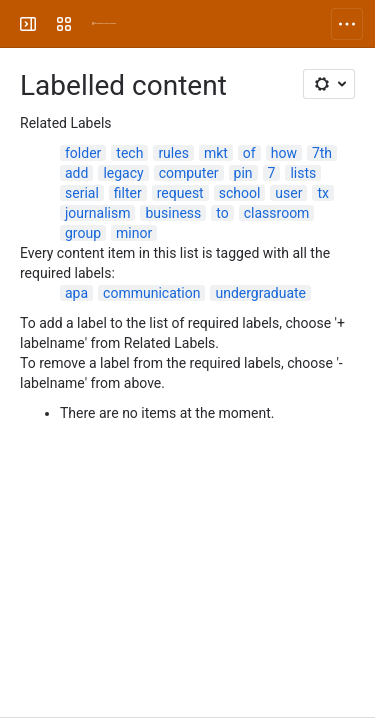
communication (151, 293)
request (180, 193)
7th (322, 153)
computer (189, 173)
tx (323, 193)
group (83, 233)
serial (82, 193)
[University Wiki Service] (104, 24)
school (240, 193)
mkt (216, 153)
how (284, 153)
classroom (277, 213)
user (288, 193)
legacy (123, 173)
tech (129, 153)
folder (83, 153)
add (76, 173)
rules (173, 153)
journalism (97, 213)
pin (243, 173)
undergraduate (260, 293)
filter (128, 193)
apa (76, 293)
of (249, 153)
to (222, 213)
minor (134, 233)
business (173, 213)
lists (303, 173)
